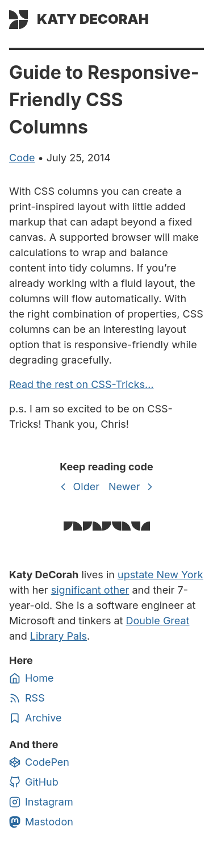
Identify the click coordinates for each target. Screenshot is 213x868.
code (22, 158)
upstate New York (160, 575)
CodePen (39, 762)
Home (31, 678)
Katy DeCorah (93, 19)
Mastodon (41, 822)
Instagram (41, 802)
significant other (90, 590)
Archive (35, 718)
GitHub (34, 782)
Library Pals (59, 636)
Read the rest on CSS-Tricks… (82, 384)
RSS (27, 698)
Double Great (158, 621)
